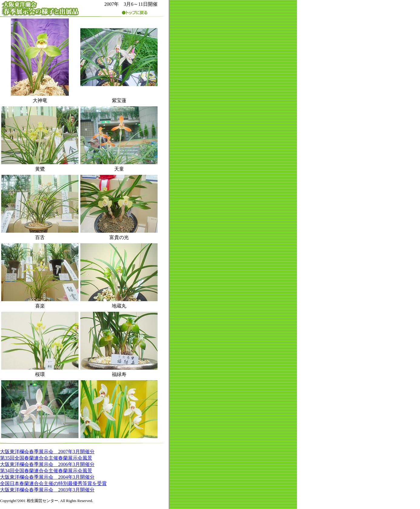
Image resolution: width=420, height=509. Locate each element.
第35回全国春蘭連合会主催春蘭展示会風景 (46, 458)
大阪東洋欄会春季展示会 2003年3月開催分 (47, 490)
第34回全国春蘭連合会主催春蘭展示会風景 (46, 471)
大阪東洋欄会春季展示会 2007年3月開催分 (47, 452)
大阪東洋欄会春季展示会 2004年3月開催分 (47, 477)
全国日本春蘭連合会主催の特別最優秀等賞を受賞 (53, 483)
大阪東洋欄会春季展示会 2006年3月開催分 (47, 464)
